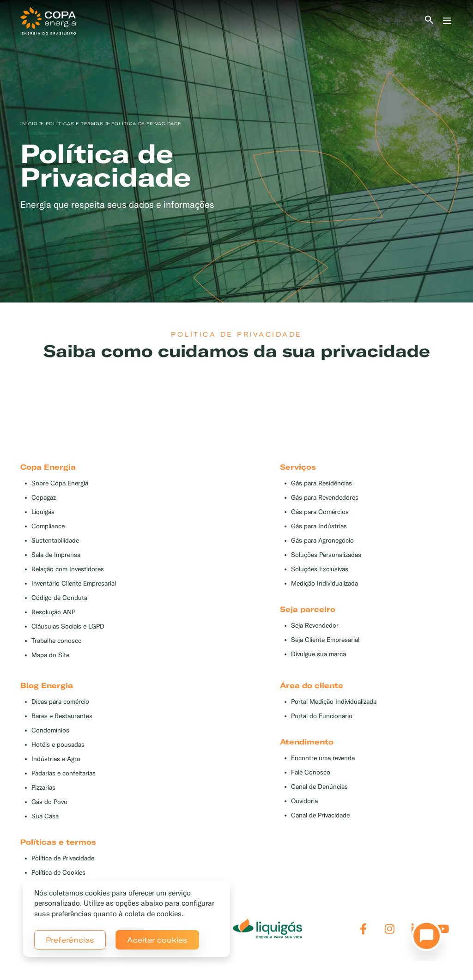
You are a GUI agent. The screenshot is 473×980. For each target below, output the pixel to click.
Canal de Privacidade (320, 815)
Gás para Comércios (320, 512)
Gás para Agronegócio (322, 541)
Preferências (70, 940)
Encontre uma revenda (323, 758)
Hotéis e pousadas (58, 745)
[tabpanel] (236, 151)
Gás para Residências (321, 483)
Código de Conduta (59, 598)
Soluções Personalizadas (326, 555)
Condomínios (50, 730)
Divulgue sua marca (318, 654)
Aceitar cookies (157, 940)
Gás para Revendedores (325, 498)
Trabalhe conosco (57, 641)
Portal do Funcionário (322, 716)
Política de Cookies (58, 873)
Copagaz (44, 498)
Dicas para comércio (60, 702)
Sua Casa (45, 816)
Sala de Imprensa (56, 555)
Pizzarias (43, 788)
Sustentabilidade (55, 541)
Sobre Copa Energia (60, 483)
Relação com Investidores (68, 569)
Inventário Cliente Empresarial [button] (74, 584)
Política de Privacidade (63, 858)
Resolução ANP (53, 612)
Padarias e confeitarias (64, 773)
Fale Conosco (311, 772)
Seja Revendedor (315, 626)
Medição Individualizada (324, 584)
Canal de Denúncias (319, 787)
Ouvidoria (304, 801)
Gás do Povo (49, 802)
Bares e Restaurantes (62, 716)
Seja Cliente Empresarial (325, 640)
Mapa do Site (50, 655)
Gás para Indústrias (319, 526)
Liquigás (43, 512)
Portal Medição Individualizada (334, 702)
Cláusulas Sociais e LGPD (68, 626)
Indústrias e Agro (56, 759)
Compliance (48, 526)
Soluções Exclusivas (320, 569)
